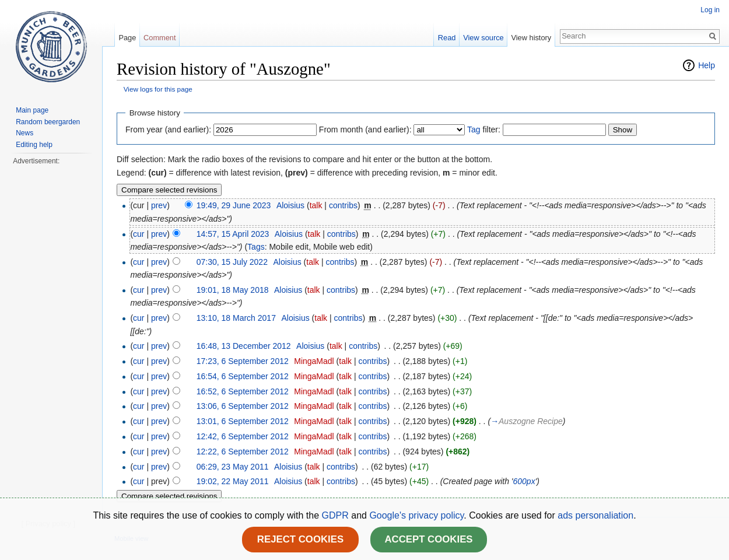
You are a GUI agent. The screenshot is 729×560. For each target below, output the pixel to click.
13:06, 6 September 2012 (243, 406)
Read (447, 38)
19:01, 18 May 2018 (233, 290)
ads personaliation (595, 515)
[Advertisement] (51, 342)
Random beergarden (48, 122)
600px (524, 481)
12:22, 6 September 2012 (243, 452)
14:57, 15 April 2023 (233, 234)
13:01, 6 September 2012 (243, 421)
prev (159, 205)
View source (483, 38)
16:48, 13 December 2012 (244, 346)
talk (316, 205)
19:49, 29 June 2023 (234, 205)
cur (139, 234)
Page (127, 38)
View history (531, 38)
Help (707, 65)
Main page (32, 110)
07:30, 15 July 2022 (232, 262)
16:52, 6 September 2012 (243, 391)
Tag (474, 129)
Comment (160, 38)
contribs (343, 205)
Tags (256, 247)
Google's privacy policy (416, 515)
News (24, 133)
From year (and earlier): (168, 129)
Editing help (34, 145)
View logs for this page (158, 89)
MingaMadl (314, 361)
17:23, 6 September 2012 (243, 361)
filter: (484, 129)
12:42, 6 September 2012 (243, 436)
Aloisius (290, 205)
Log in (710, 10)
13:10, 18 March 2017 (236, 318)
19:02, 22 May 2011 (233, 481)
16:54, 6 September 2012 (243, 376)
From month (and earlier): (365, 129)
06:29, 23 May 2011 (233, 467)
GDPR (337, 515)
